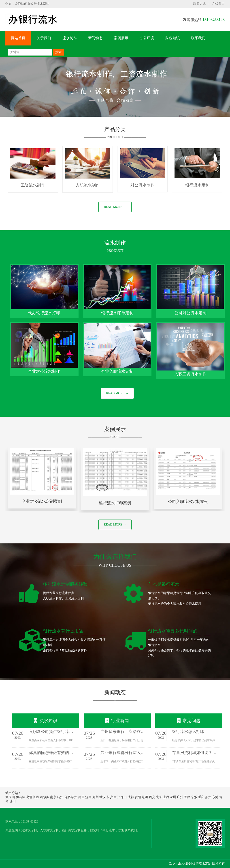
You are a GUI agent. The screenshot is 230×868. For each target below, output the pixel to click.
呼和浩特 (19, 797)
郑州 (96, 797)
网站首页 (18, 38)
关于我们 (44, 38)
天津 (187, 797)
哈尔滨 (45, 797)
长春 (36, 797)
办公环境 (147, 38)
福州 (74, 797)
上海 (166, 797)
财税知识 (172, 38)
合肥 (67, 797)
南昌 (81, 797)
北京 (159, 797)
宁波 (194, 797)
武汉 (102, 797)
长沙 (110, 797)
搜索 (58, 52)
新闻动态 (95, 38)
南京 (53, 797)
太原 (9, 797)
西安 (152, 797)
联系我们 (198, 38)
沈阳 (29, 797)
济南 (88, 797)
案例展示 (121, 38)
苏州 (208, 797)
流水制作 (70, 38)
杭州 (60, 797)
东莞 (215, 797)
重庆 (201, 797)
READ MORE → (115, 207)
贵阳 (138, 797)
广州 (180, 797)
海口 (124, 797)
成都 (131, 797)
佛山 (13, 801)
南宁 (117, 797)
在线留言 (218, 4)
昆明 (145, 797)
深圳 (173, 797)
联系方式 (200, 4)
